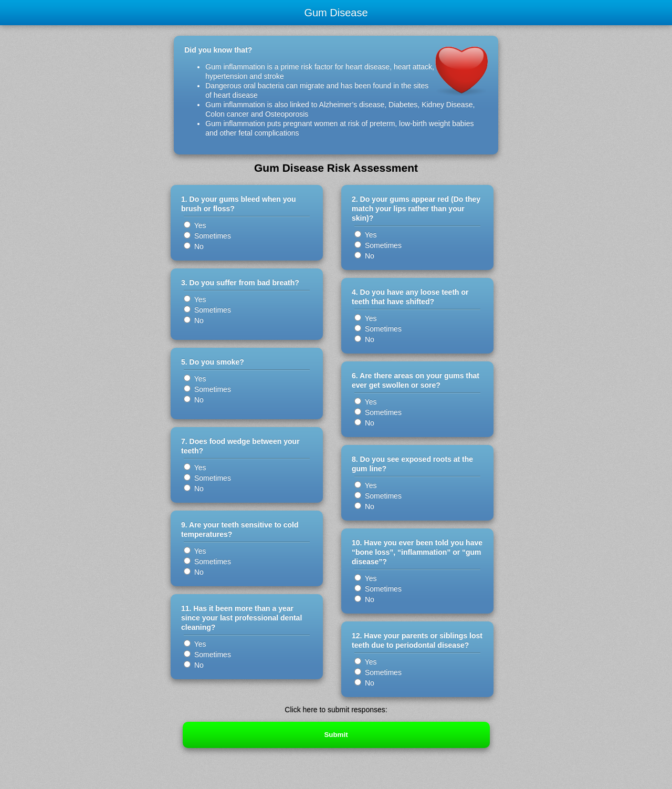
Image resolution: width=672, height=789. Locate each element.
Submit (336, 735)
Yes (195, 225)
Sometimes (207, 236)
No (194, 246)
